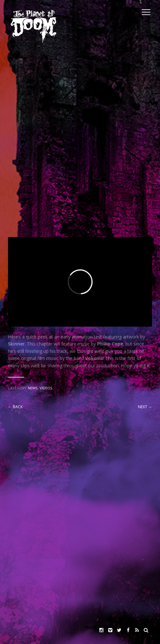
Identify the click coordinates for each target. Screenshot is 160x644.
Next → (145, 407)
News (33, 388)
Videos (46, 388)
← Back (15, 407)
